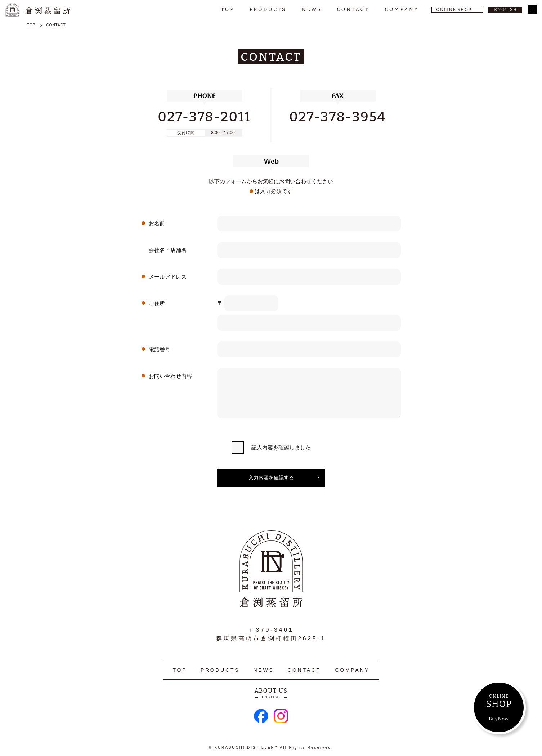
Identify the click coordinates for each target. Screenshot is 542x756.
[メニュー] (532, 10)
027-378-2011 (204, 117)
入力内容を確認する (271, 477)
